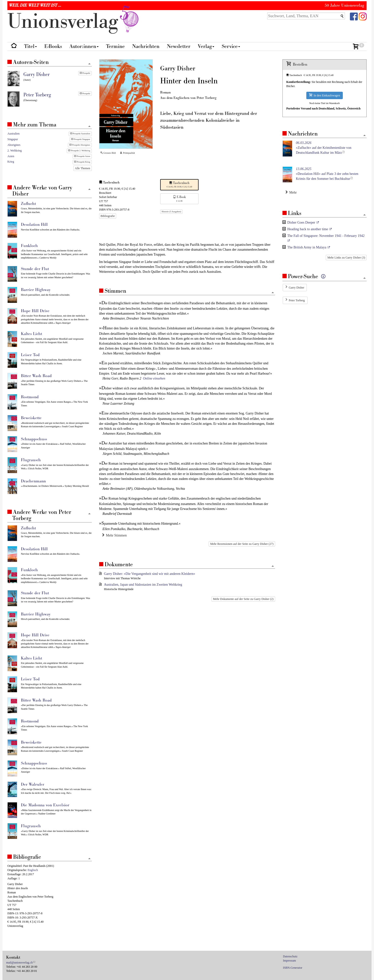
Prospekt (85, 73)
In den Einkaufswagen (325, 95)
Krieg (11, 162)
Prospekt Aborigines (80, 145)
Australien (14, 134)
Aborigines (14, 145)
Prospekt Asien (82, 156)
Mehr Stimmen (114, 535)
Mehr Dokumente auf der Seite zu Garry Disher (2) (243, 599)
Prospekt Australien (80, 134)
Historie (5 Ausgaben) (171, 212)
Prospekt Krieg (82, 162)
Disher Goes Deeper (301, 222)
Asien (11, 156)
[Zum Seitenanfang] (273, 293)
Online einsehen (154, 378)
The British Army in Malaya (307, 247)
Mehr (291, 192)
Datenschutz (290, 956)
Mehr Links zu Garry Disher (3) (346, 258)
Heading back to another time (308, 229)
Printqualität (127, 153)
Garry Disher (297, 288)
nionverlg (74, 22)
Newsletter (179, 46)
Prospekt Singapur (81, 139)
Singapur (13, 139)
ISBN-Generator (293, 968)
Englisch (33, 870)
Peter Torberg (297, 300)
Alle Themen (83, 168)
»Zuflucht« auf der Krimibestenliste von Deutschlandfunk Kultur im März (324, 148)
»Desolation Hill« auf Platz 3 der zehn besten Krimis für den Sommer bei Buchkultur (327, 174)
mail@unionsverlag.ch (19, 963)
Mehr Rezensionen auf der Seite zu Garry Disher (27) (242, 544)
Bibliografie (108, 216)
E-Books (53, 46)
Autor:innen (84, 46)
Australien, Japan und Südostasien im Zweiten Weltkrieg (143, 585)
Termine (115, 46)
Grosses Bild (108, 153)
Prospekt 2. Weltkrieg (79, 151)
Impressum (289, 961)
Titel (31, 46)
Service (231, 46)
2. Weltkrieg (15, 151)
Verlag (206, 46)
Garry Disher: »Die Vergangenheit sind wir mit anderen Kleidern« (150, 574)
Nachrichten (146, 46)
